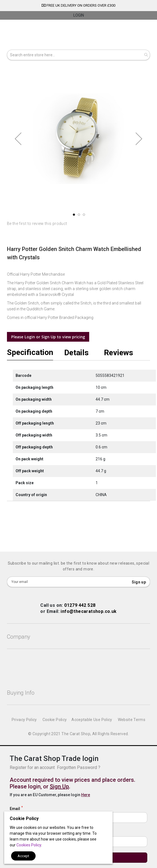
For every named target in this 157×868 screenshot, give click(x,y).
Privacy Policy (24, 720)
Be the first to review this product (37, 224)
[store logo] (78, 35)
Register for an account (32, 767)
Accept (23, 856)
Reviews (119, 353)
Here (86, 795)
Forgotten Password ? (79, 767)
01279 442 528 (80, 605)
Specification (30, 353)
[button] (18, 139)
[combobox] (78, 55)
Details (76, 353)
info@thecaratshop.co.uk (89, 611)
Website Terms (132, 720)
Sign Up (59, 786)
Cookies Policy (29, 845)
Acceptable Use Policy (92, 720)
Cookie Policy (55, 720)
